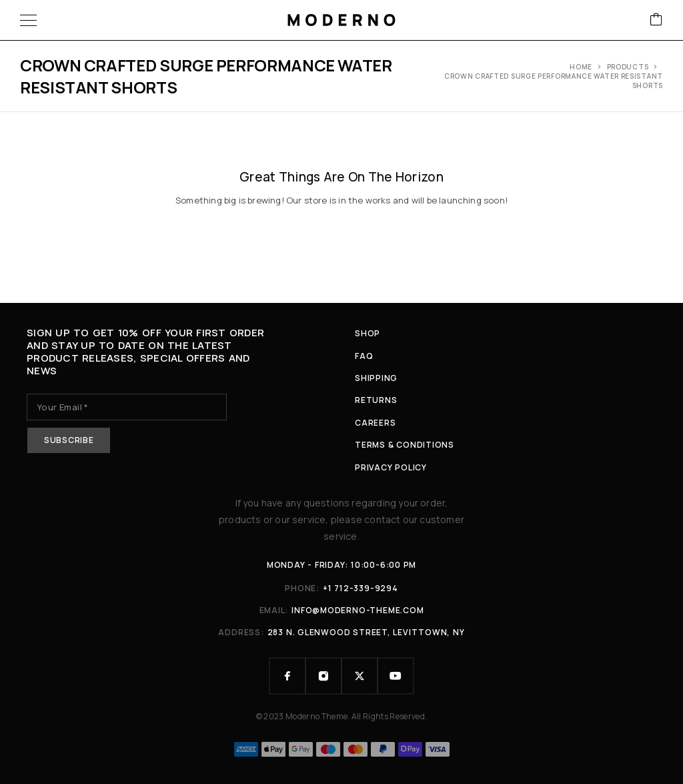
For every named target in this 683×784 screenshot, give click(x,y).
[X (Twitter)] (360, 676)
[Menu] (28, 20)
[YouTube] (396, 676)
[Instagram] (323, 676)
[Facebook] (287, 676)
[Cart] (656, 20)
